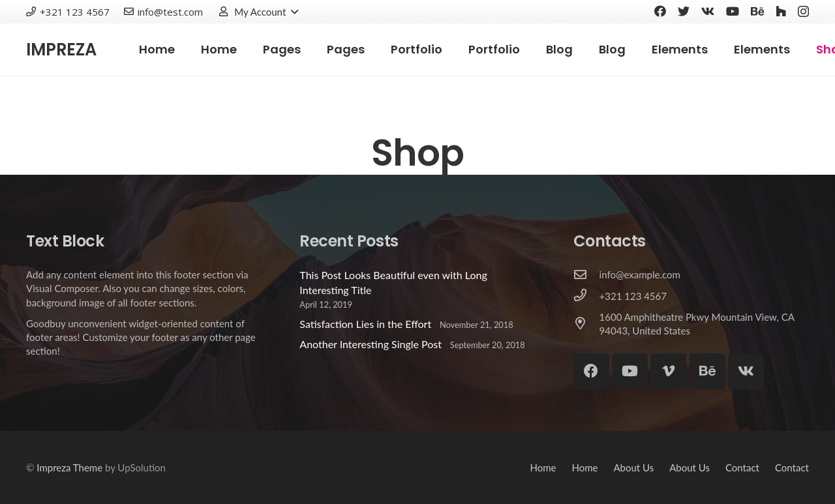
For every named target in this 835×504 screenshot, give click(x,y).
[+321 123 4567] (586, 296)
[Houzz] (781, 11)
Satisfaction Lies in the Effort (365, 324)
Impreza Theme (69, 467)
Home (543, 467)
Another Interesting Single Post (371, 344)
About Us (633, 467)
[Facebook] (660, 11)
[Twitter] (684, 11)
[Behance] (757, 11)
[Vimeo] (668, 371)
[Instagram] (803, 12)
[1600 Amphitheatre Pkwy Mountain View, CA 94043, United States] (586, 324)
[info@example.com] (586, 275)
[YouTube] (733, 11)
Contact (742, 467)
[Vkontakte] (708, 11)
